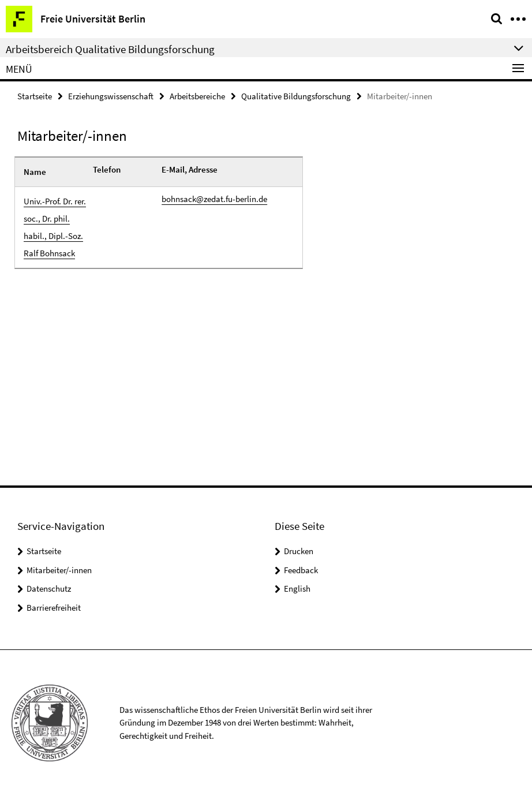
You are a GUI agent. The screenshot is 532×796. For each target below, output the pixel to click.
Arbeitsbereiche (197, 96)
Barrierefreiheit (54, 608)
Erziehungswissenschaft (111, 96)
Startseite (35, 96)
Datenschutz (49, 588)
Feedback (301, 570)
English (297, 588)
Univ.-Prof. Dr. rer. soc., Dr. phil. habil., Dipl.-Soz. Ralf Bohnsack (55, 227)
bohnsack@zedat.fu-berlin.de (214, 199)
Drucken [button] (299, 551)
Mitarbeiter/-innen (59, 570)
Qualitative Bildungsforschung (296, 96)
